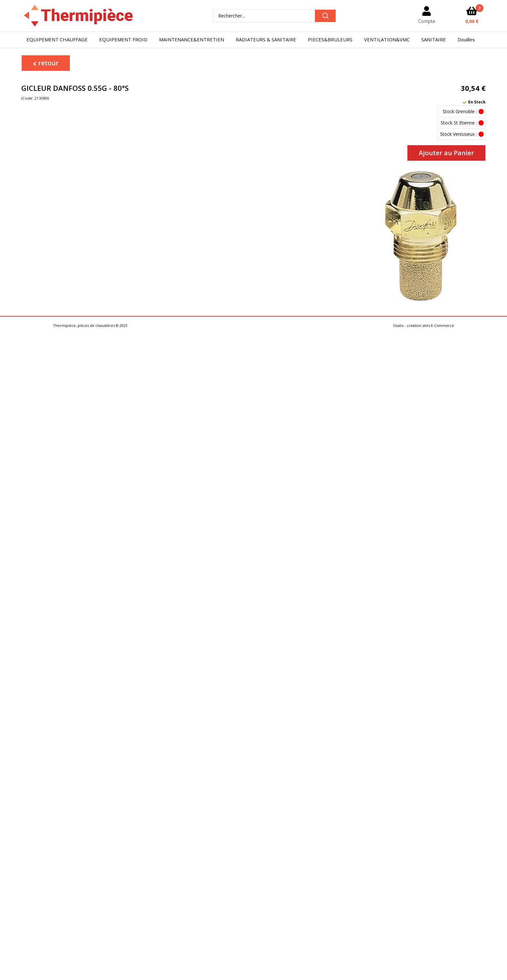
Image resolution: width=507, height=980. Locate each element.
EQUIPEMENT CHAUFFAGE (57, 39)
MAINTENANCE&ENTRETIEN (192, 39)
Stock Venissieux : (458, 134)
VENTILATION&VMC (387, 39)
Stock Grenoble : (460, 111)
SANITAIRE (434, 39)
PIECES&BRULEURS (330, 39)
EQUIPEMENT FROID (123, 39)
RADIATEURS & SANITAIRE (266, 39)
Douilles (466, 39)
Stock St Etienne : (459, 123)
